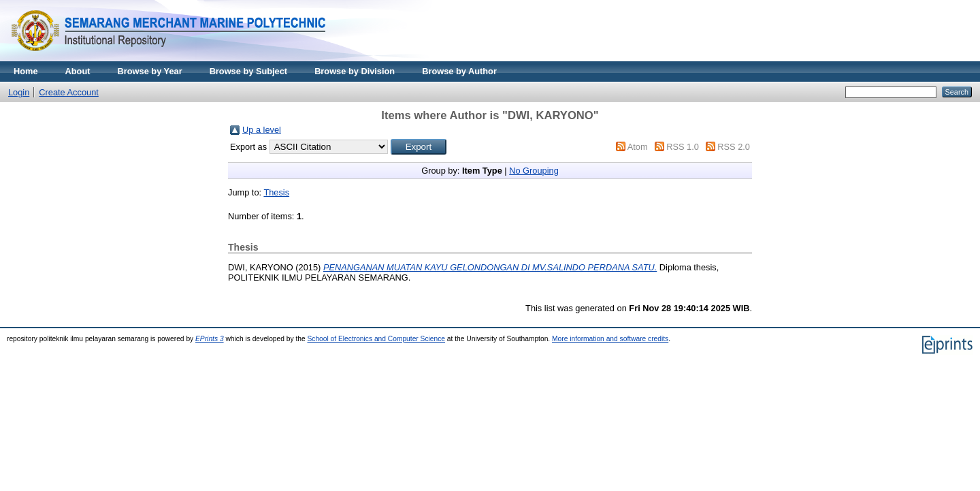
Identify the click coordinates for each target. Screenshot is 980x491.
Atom (638, 147)
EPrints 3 (210, 339)
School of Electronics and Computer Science (376, 339)
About (78, 71)
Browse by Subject (249, 71)
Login (19, 92)
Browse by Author (459, 71)
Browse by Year (150, 71)
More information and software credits (610, 339)
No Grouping (534, 171)
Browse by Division (355, 71)
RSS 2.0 (734, 147)
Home (26, 71)
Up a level (262, 130)
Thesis (276, 192)
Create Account (69, 92)
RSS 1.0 (683, 147)
